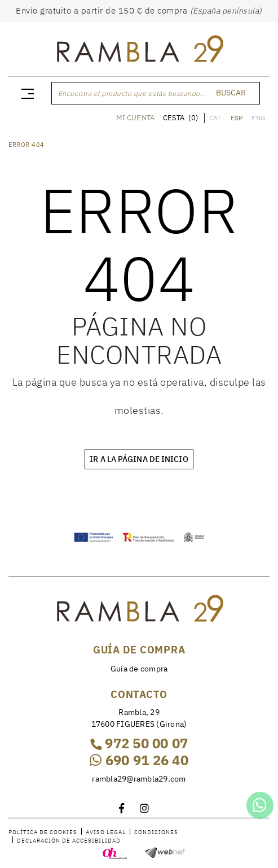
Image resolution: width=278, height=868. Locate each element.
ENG (258, 118)
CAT (215, 118)
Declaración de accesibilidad (69, 841)
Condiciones (156, 832)
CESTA (180, 118)
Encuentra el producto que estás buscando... (132, 93)
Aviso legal (106, 832)
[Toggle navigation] (25, 93)
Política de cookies (43, 832)
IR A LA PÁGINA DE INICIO (139, 459)
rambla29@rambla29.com (139, 779)
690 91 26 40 (139, 760)
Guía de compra (139, 669)
